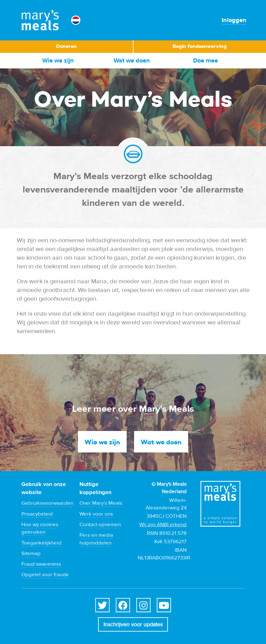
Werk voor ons (96, 514)
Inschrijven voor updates (133, 625)
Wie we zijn (58, 60)
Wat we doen (132, 60)
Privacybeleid (37, 514)
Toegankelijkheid (41, 543)
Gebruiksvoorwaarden (47, 503)
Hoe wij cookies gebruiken (40, 528)
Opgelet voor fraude (45, 575)
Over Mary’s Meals (101, 503)
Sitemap (31, 554)
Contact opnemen (100, 525)
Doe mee (205, 60)
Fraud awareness (41, 564)
